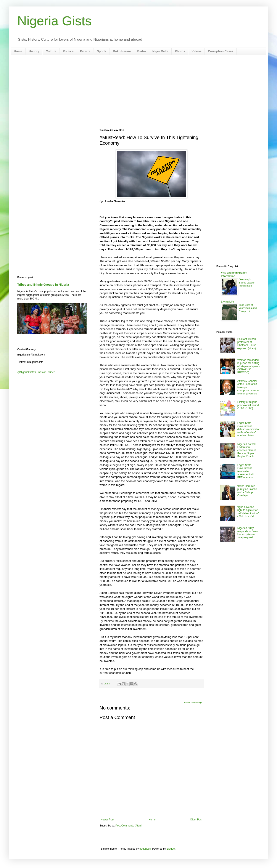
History (34, 51)
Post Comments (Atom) (129, 826)
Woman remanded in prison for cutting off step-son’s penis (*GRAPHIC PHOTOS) (249, 366)
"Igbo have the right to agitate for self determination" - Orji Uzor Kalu (248, 512)
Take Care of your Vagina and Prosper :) (248, 308)
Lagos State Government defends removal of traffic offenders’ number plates (248, 429)
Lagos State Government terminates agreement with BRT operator (246, 471)
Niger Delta (160, 51)
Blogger (171, 849)
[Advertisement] (138, 92)
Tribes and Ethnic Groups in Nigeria (43, 285)
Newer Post (107, 820)
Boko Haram (122, 51)
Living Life (227, 302)
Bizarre (85, 51)
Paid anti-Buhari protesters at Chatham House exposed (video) (247, 344)
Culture (51, 51)
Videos (196, 51)
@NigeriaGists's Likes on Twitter (36, 372)
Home (18, 51)
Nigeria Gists (54, 21)
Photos (180, 51)
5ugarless (145, 849)
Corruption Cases (221, 51)
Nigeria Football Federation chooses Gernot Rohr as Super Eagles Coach (247, 450)
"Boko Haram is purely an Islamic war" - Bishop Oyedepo (247, 491)
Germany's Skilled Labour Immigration (247, 283)
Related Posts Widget (193, 703)
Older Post (196, 820)
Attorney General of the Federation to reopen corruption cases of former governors (248, 387)
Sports (101, 51)
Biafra (142, 51)
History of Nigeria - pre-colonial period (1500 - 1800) (248, 405)
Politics (68, 51)
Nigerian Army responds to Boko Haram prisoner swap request (247, 533)
